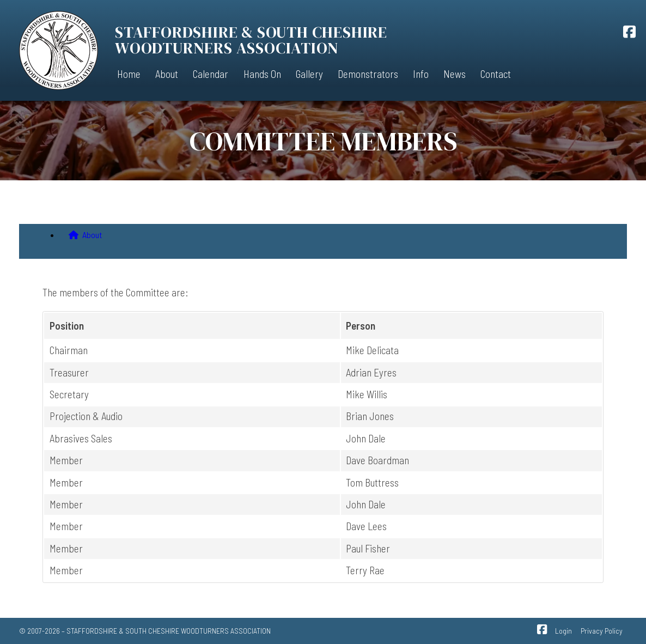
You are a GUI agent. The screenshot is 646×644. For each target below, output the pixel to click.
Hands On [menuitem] (262, 74)
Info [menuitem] (421, 74)
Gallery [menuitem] (309, 74)
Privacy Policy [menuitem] (602, 631)
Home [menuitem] (129, 74)
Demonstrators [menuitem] (368, 74)
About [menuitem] (167, 74)
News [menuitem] (455, 74)
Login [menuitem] (563, 631)
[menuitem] (334, 237)
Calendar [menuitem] (211, 74)
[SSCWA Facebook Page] (629, 34)
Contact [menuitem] (496, 74)
